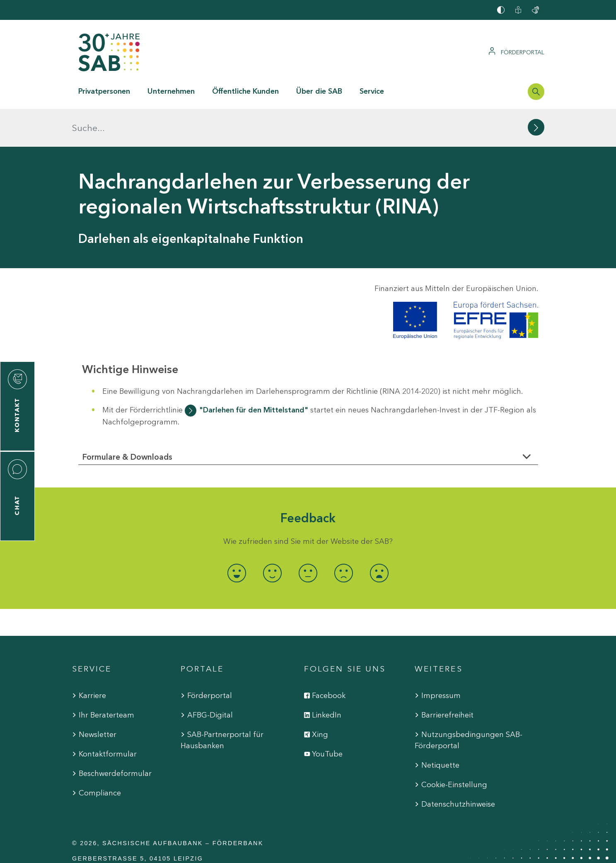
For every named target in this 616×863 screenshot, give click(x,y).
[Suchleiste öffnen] (536, 92)
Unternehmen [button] (171, 91)
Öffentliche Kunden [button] (245, 91)
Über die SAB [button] (319, 91)
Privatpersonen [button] (104, 91)
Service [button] (372, 91)
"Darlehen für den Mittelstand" (254, 372)
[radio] (237, 535)
